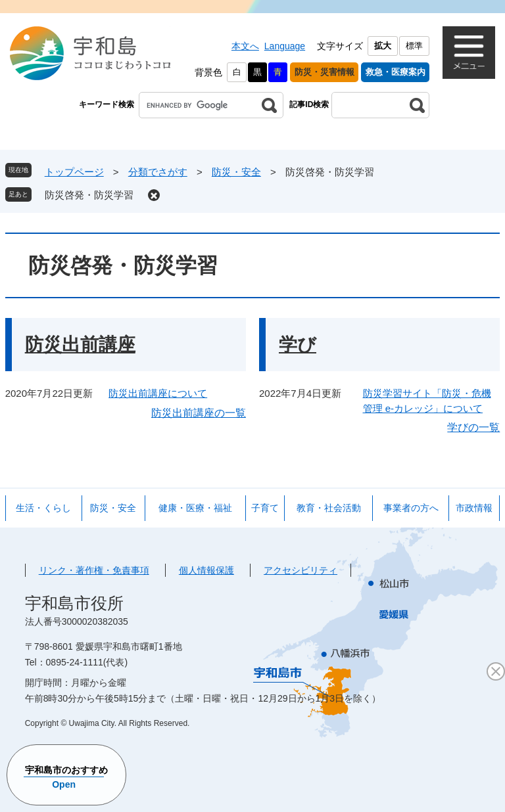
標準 (414, 46)
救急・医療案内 (396, 72)
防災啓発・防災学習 (89, 195)
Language (285, 46)
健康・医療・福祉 (195, 508)
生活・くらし (43, 508)
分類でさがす (158, 172)
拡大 (383, 46)
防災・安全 (236, 172)
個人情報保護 (206, 570)
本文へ (245, 46)
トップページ (74, 172)
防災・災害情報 (325, 72)
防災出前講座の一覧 (199, 413)
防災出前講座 (80, 345)
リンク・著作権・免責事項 (94, 570)
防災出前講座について (158, 393)
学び (298, 345)
